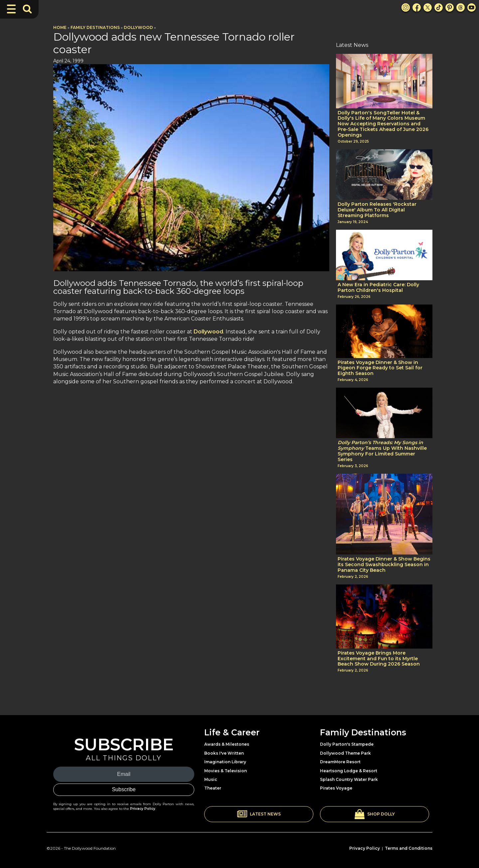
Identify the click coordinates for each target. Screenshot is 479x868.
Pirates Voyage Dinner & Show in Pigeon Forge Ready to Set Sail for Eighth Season (380, 368)
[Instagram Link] (406, 7)
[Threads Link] (461, 7)
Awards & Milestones (227, 744)
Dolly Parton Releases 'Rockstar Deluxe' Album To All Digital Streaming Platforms (377, 210)
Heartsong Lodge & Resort (349, 771)
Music (211, 779)
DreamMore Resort (340, 762)
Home (60, 27)
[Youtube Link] (472, 7)
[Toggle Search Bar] (27, 9)
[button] (259, 814)
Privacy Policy (143, 809)
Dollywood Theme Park (345, 753)
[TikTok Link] (439, 7)
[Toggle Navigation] (11, 9)
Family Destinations (95, 27)
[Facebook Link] (417, 7)
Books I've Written (224, 753)
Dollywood (138, 27)
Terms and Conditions (409, 848)
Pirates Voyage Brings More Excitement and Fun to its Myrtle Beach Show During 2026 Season (379, 659)
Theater (213, 788)
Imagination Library (225, 762)
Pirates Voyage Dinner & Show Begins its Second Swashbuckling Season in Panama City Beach (384, 564)
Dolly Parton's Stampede (347, 744)
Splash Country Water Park (349, 779)
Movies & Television (226, 771)
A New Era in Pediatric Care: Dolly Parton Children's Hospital (378, 288)
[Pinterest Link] (450, 7)
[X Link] (428, 7)
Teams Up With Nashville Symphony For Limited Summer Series (382, 451)
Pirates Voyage (336, 788)
